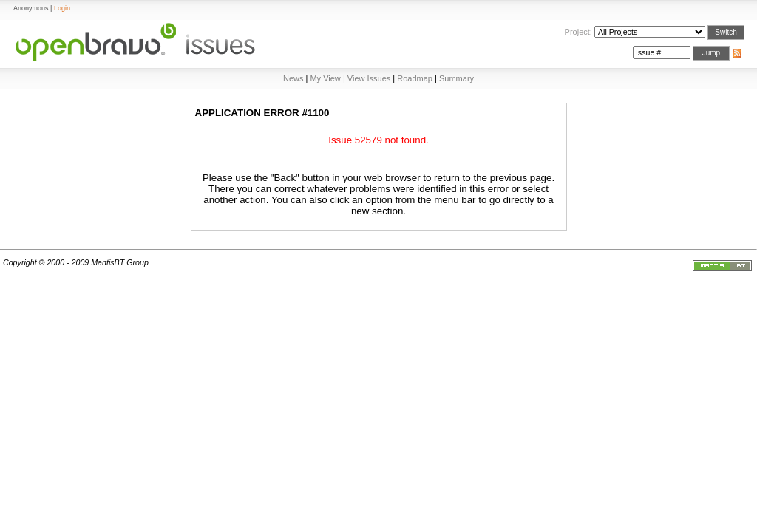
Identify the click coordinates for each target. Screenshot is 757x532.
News (293, 78)
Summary (456, 78)
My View (325, 78)
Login (62, 8)
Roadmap (415, 78)
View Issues (369, 78)
